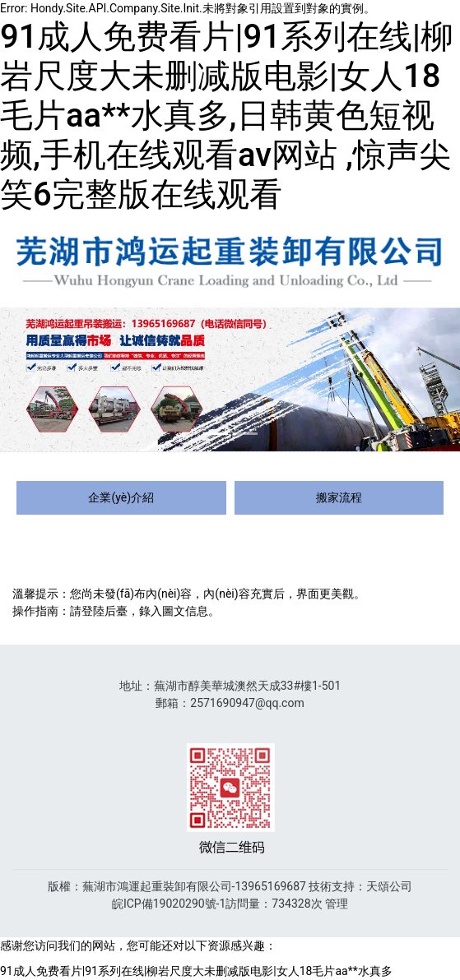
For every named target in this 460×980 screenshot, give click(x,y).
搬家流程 (339, 497)
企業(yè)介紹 (121, 497)
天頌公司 (389, 886)
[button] (35, 379)
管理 (337, 904)
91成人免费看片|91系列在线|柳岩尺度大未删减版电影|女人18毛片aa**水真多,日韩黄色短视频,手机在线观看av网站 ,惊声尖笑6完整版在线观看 (227, 116)
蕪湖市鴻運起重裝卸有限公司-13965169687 (194, 886)
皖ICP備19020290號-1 (169, 904)
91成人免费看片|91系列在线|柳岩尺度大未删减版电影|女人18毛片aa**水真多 (196, 971)
